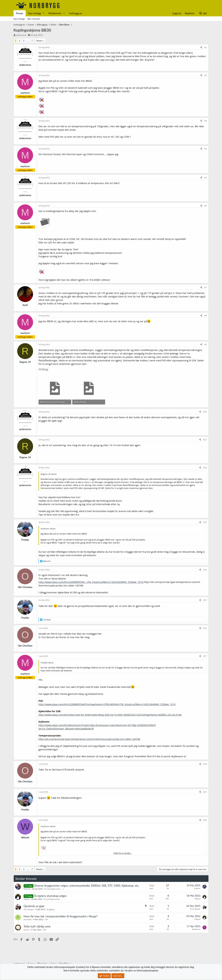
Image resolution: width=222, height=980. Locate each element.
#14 (205, 570)
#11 (205, 440)
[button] (43, 13)
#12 (205, 468)
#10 (205, 412)
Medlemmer (55, 13)
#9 (206, 344)
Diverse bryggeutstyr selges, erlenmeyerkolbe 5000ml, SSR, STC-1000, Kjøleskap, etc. (87, 886)
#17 (205, 656)
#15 (205, 600)
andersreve (21, 35)
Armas (26, 930)
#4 (206, 149)
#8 (206, 316)
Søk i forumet (34, 19)
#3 (206, 121)
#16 (205, 628)
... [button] (28, 41)
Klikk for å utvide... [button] (123, 853)
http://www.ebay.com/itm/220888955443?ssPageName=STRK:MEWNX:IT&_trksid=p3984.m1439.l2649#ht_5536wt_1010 (107, 704)
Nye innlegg (35, 13)
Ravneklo (28, 919)
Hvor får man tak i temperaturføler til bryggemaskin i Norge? (61, 916)
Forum (20, 13)
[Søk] (203, 13)
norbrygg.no (76, 13)
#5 (206, 178)
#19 (205, 792)
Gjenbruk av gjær (34, 906)
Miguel (27, 899)
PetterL (197, 888)
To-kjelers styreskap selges (50, 896)
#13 (205, 522)
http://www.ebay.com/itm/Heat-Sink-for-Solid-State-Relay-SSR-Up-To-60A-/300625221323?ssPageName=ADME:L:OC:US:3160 (110, 715)
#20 (205, 820)
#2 (206, 75)
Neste (39, 41)
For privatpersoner (52, 889)
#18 (205, 764)
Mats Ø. (27, 889)
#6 (206, 206)
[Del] (201, 48)
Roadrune (196, 929)
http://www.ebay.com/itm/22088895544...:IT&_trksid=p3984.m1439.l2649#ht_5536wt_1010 (91, 582)
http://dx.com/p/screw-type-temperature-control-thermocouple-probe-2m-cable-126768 (89, 739)
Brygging (51, 909)
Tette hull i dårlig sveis (37, 926)
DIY (46, 919)
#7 (206, 287)
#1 (206, 47)
